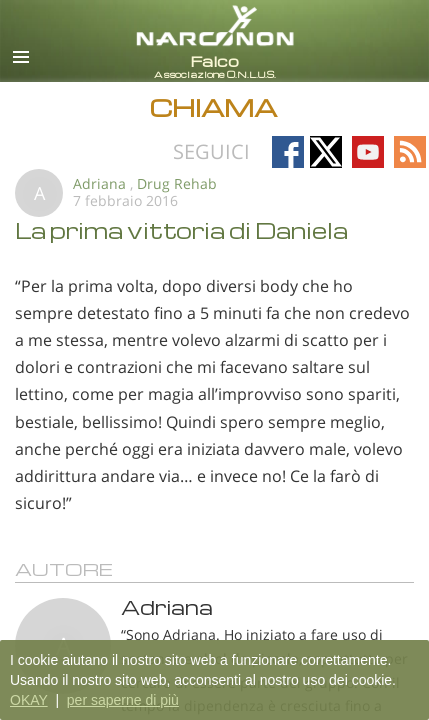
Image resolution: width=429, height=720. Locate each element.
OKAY (29, 700)
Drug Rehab (177, 183)
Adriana (99, 183)
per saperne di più (123, 700)
